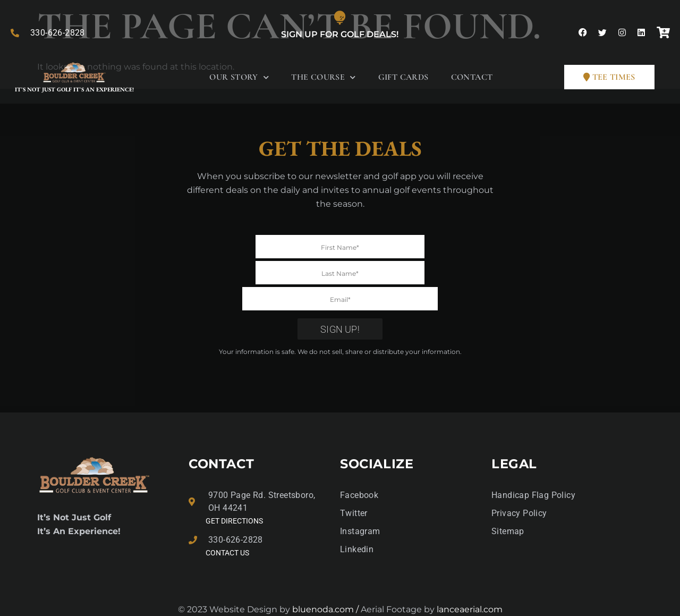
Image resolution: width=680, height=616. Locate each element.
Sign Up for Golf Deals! (340, 34)
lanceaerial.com (470, 583)
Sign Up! (340, 303)
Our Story (239, 77)
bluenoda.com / (326, 583)
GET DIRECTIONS (234, 495)
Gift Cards (403, 77)
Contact (472, 77)
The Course (323, 77)
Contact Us (227, 527)
